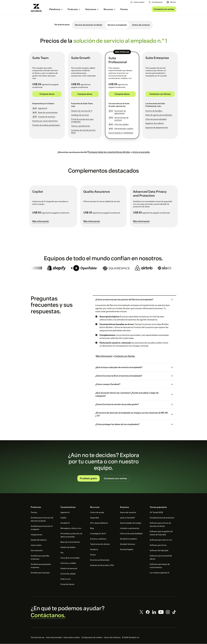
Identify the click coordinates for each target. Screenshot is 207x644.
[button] (132, 300)
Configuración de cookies (92, 638)
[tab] (88, 25)
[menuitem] (171, 2)
